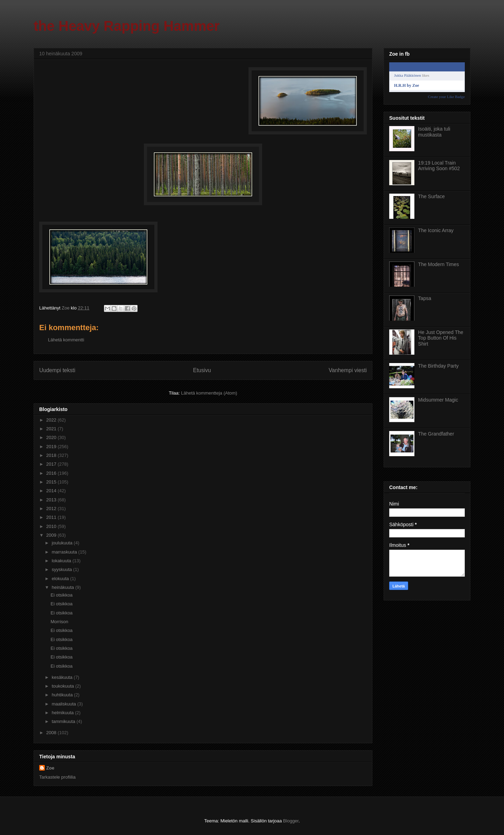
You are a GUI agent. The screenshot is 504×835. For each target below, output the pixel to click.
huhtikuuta (63, 695)
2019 (52, 447)
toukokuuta (64, 686)
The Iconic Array (436, 230)
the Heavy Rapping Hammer (127, 26)
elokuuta (61, 579)
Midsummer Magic (438, 400)
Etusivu (202, 370)
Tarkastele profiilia (57, 777)
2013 (52, 500)
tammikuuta (64, 721)
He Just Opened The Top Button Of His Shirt (441, 338)
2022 (52, 420)
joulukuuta (63, 543)
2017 (52, 464)
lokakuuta (62, 561)
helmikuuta (63, 713)
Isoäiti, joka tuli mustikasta (434, 132)
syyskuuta (62, 569)
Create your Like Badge (446, 97)
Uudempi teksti (57, 370)
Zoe (50, 768)
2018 (52, 455)
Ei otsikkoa (61, 595)
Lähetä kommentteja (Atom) (209, 393)
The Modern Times (439, 264)
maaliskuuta (65, 704)
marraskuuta (65, 552)
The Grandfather (436, 434)
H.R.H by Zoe (407, 85)
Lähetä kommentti (66, 340)
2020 (52, 437)
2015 (52, 482)
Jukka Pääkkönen (408, 75)
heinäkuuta (64, 587)
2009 (52, 535)
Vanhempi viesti (348, 370)
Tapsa (425, 298)
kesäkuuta (63, 677)
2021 (52, 429)
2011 (52, 517)
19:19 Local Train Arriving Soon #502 (439, 166)
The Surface (432, 196)
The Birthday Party (439, 366)
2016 (52, 473)
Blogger (291, 821)
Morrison (59, 622)
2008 (52, 733)
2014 (52, 491)
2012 (52, 509)
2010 (52, 526)
